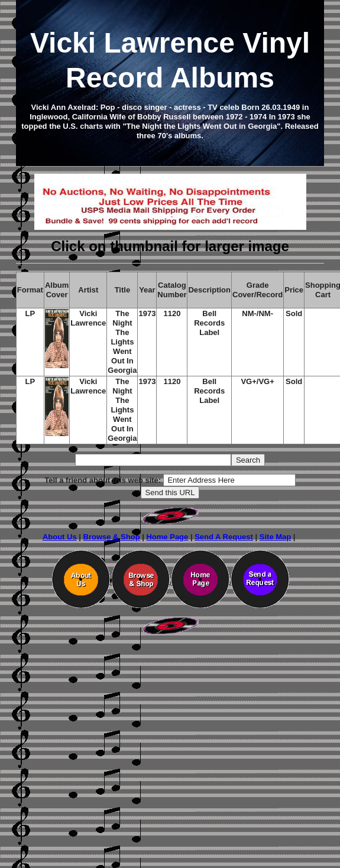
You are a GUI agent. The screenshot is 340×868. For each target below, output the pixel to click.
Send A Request (224, 537)
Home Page (167, 537)
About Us (60, 537)
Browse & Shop (112, 537)
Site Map (275, 537)
